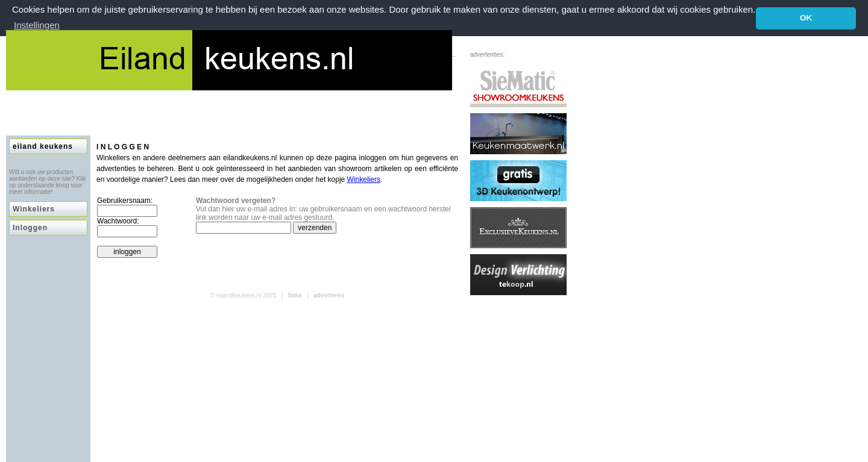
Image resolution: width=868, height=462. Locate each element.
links (295, 295)
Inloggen (30, 228)
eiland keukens (43, 146)
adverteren (329, 295)
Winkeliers (34, 209)
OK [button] (806, 18)
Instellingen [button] (37, 25)
